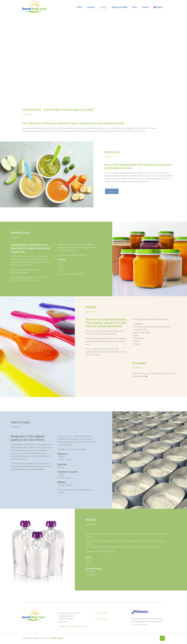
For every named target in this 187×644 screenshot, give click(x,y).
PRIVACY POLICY (102, 619)
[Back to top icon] (162, 638)
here (133, 624)
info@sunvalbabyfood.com (76, 626)
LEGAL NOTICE (101, 613)
